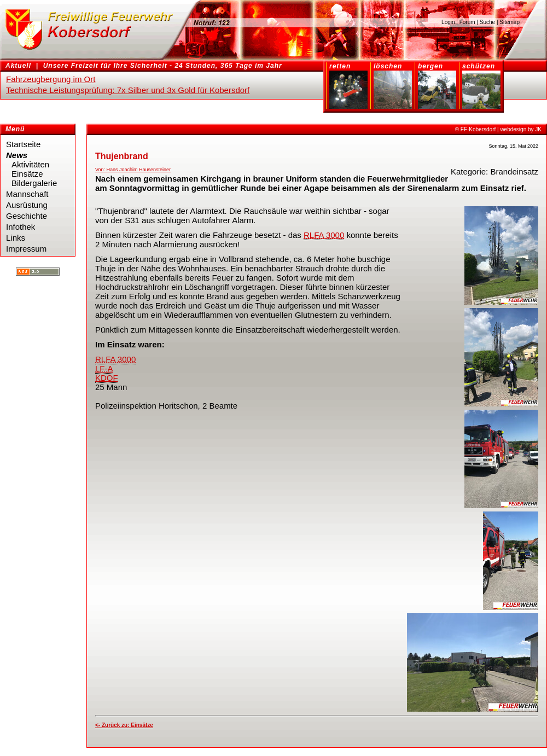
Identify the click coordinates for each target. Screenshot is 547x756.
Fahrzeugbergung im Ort (51, 79)
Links (16, 238)
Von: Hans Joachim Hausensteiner (133, 170)
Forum (467, 22)
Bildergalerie (34, 183)
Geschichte (27, 216)
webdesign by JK (521, 129)
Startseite (23, 144)
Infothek (21, 227)
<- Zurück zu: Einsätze (124, 725)
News (17, 155)
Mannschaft (27, 194)
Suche (487, 22)
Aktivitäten (30, 164)
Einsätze (27, 174)
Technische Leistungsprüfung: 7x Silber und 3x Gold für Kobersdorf (128, 90)
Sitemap (510, 22)
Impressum (26, 249)
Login (448, 22)
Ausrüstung (27, 205)
